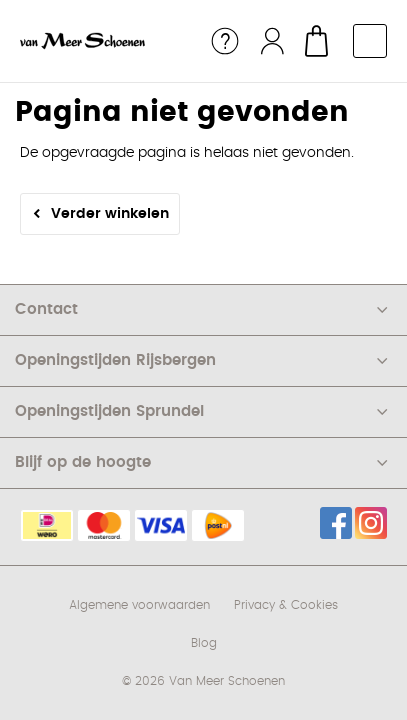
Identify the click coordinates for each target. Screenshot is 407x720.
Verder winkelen (110, 214)
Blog (204, 643)
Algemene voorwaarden (139, 605)
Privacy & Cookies (286, 605)
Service (225, 41)
